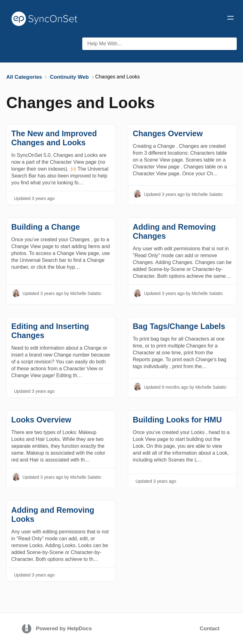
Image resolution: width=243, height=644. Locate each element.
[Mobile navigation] (230, 19)
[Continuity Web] (70, 77)
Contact (210, 629)
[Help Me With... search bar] (159, 44)
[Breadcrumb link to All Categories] (25, 77)
